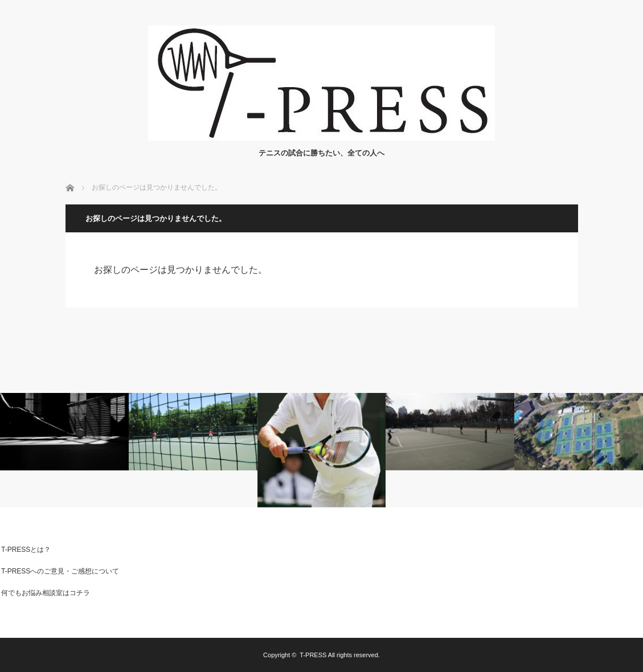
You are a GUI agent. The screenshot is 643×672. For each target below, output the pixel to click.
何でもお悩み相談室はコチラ (46, 593)
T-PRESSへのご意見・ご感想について (60, 571)
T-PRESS (313, 655)
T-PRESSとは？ (26, 550)
